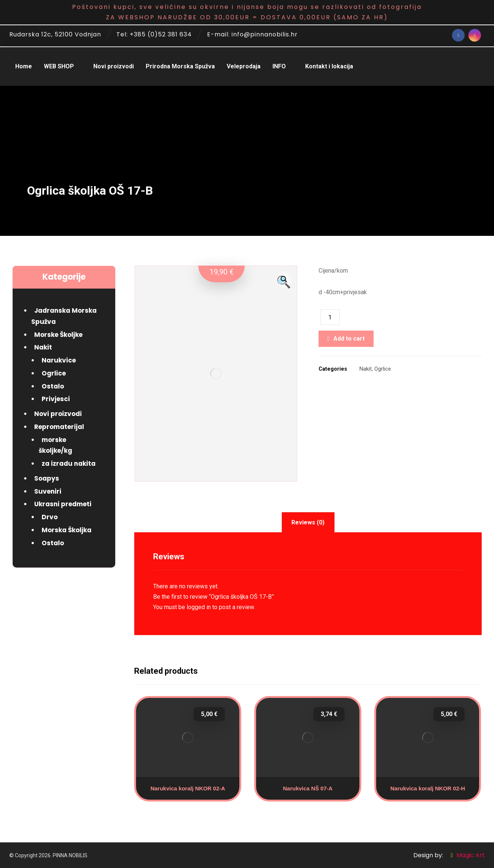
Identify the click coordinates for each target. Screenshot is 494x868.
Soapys (47, 478)
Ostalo (53, 386)
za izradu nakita (69, 464)
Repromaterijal (59, 427)
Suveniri (48, 491)
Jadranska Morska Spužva (64, 316)
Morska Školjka (67, 530)
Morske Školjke (58, 335)
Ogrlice (383, 369)
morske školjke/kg (55, 445)
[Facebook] (458, 35)
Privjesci (56, 399)
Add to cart (349, 339)
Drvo (50, 517)
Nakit (366, 369)
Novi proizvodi (58, 414)
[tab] (308, 522)
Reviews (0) (308, 522)
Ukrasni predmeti (63, 504)
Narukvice (59, 360)
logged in (199, 607)
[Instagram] (475, 35)
